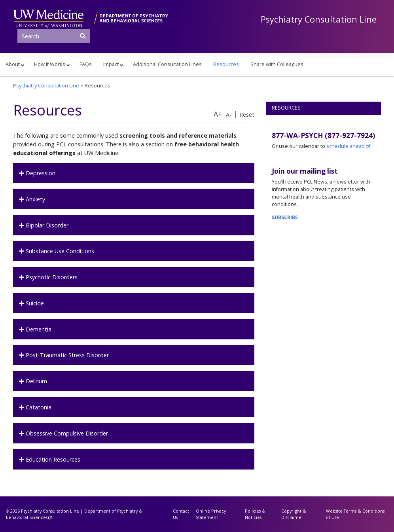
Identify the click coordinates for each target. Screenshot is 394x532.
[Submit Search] (83, 36)
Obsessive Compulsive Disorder (66, 433)
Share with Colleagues (277, 64)
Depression (40, 173)
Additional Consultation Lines (167, 64)
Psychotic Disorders (51, 277)
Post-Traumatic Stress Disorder (66, 355)
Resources (226, 64)
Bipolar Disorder (46, 225)
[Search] (54, 36)
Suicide (34, 303)
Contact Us (181, 514)
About (13, 64)
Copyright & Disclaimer (294, 514)
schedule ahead (346, 146)
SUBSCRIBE (285, 217)
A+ (218, 114)
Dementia (38, 329)
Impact (111, 64)
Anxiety (35, 199)
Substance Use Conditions (59, 251)
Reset (247, 115)
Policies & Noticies (255, 514)
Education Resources (52, 459)
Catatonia (38, 407)
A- (229, 115)
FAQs (86, 64)
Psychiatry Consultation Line (319, 19)
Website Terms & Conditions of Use (355, 514)
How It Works (50, 64)
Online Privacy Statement (211, 514)
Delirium (36, 381)
